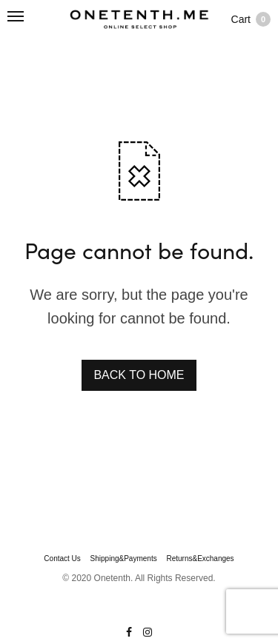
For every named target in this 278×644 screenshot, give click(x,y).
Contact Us (62, 559)
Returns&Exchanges (200, 559)
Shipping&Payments (124, 559)
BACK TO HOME (139, 375)
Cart (251, 19)
